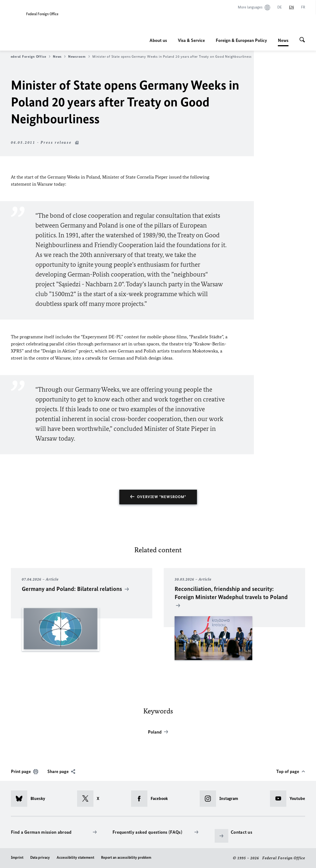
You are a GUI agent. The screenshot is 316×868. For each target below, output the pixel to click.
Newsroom (79, 57)
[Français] (303, 7)
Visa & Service (191, 40)
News (283, 40)
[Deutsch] (280, 7)
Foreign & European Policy (241, 40)
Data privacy (40, 858)
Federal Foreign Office (29, 57)
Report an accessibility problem (126, 858)
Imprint (17, 858)
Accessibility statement (75, 858)
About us (158, 40)
